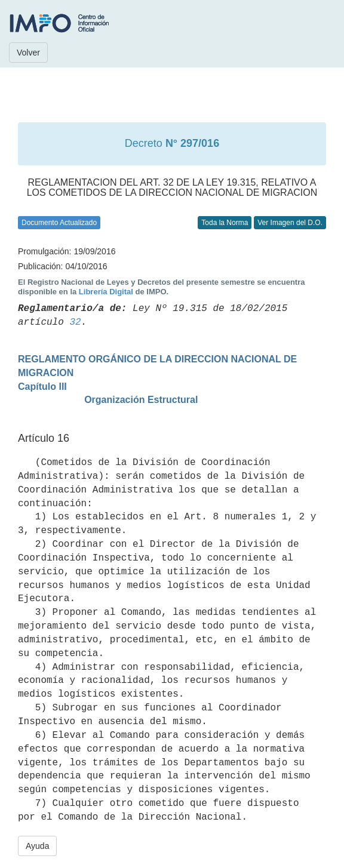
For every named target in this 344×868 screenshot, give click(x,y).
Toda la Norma (225, 223)
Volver (28, 53)
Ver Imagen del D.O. (290, 223)
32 (75, 322)
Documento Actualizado (59, 223)
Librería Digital (106, 292)
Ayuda (37, 846)
